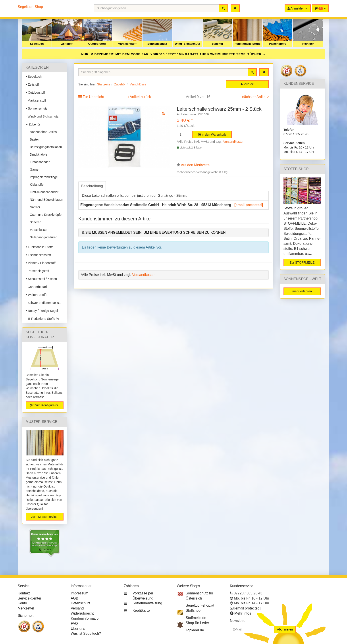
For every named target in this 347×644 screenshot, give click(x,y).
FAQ (74, 624)
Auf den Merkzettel (196, 165)
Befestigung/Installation (45, 147)
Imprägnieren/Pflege (43, 177)
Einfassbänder (39, 162)
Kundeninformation (86, 618)
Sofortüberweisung (147, 603)
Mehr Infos (243, 613)
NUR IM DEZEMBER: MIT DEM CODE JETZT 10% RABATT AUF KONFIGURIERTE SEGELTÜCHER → (173, 54)
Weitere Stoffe (37, 295)
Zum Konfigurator (44, 405)
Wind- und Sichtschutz (42, 116)
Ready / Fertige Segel (42, 311)
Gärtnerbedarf (36, 287)
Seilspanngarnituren (43, 237)
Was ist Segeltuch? (86, 633)
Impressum (80, 593)
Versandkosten (234, 142)
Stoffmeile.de (196, 618)
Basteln (34, 139)
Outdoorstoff (97, 44)
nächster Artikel (255, 97)
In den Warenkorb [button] (212, 135)
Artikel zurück (140, 97)
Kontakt (24, 593)
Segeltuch (37, 44)
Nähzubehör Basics (42, 132)
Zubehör (218, 44)
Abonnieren (285, 629)
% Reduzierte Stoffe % (42, 319)
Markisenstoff (127, 44)
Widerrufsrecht (82, 613)
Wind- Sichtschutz (187, 44)
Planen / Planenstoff (41, 263)
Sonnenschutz (157, 44)
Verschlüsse (37, 230)
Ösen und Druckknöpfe (45, 215)
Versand (77, 608)
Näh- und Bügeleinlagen (46, 200)
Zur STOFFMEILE (302, 262)
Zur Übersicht (93, 97)
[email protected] (249, 205)
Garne (33, 170)
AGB (75, 598)
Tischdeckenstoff (38, 255)
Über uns (78, 629)
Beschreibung (92, 186)
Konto (22, 603)
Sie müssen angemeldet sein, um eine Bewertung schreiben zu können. (156, 232)
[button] (321, 8)
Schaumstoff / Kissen (41, 279)
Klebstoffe (36, 185)
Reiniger (308, 44)
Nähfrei (34, 207)
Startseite (104, 84)
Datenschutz (81, 603)
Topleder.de (195, 630)
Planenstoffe (278, 44)
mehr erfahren (302, 291)
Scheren (35, 222)
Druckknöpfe (38, 154)
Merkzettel (26, 608)
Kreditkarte (141, 610)
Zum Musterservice (44, 517)
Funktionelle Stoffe (248, 44)
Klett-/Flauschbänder (43, 192)
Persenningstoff (38, 271)
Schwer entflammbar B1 (43, 303)
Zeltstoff (67, 44)
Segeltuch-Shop (30, 7)
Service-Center (30, 598)
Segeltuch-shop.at (200, 605)
